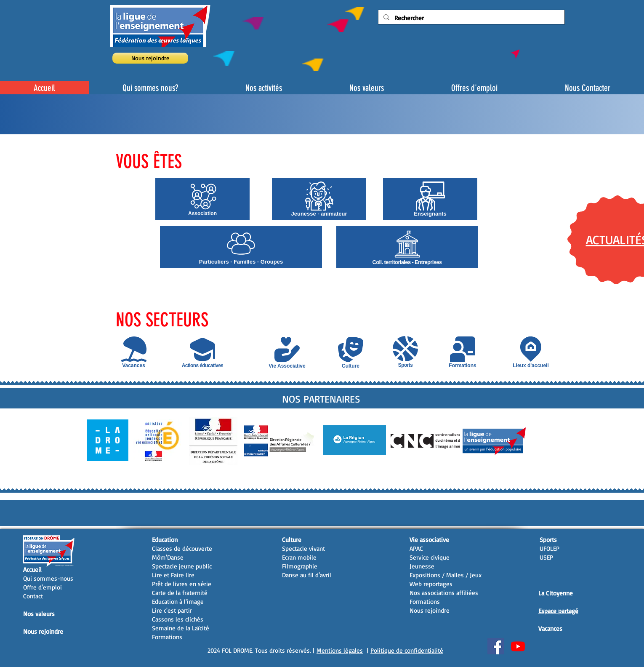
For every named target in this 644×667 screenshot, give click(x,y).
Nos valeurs (39, 614)
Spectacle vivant (303, 548)
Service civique (430, 557)
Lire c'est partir (172, 610)
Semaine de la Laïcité (181, 628)
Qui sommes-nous (48, 578)
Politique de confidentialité (407, 650)
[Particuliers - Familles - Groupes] (241, 247)
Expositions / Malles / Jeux (446, 575)
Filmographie (300, 566)
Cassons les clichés (178, 619)
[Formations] (463, 352)
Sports (548, 540)
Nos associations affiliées (444, 593)
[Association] (202, 199)
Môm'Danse (168, 557)
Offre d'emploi (43, 587)
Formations (167, 637)
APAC (416, 548)
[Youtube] (518, 646)
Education (165, 540)
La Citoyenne (556, 593)
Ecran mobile (299, 557)
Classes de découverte (182, 548)
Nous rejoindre (43, 631)
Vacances (550, 628)
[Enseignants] (430, 199)
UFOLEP (550, 548)
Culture (292, 540)
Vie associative (429, 540)
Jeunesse (422, 566)
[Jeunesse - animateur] (319, 199)
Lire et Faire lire (173, 575)
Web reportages (431, 584)
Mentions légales (340, 650)
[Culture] (351, 353)
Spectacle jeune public (182, 566)
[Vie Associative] (287, 353)
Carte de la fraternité (180, 593)
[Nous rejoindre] (150, 58)
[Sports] (405, 352)
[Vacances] (134, 352)
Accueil (32, 570)
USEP (546, 557)
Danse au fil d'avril (307, 575)
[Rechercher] (471, 18)
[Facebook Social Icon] (496, 646)
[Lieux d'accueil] (531, 352)
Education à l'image (178, 602)
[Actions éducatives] (202, 352)
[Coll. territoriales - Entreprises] (407, 247)
